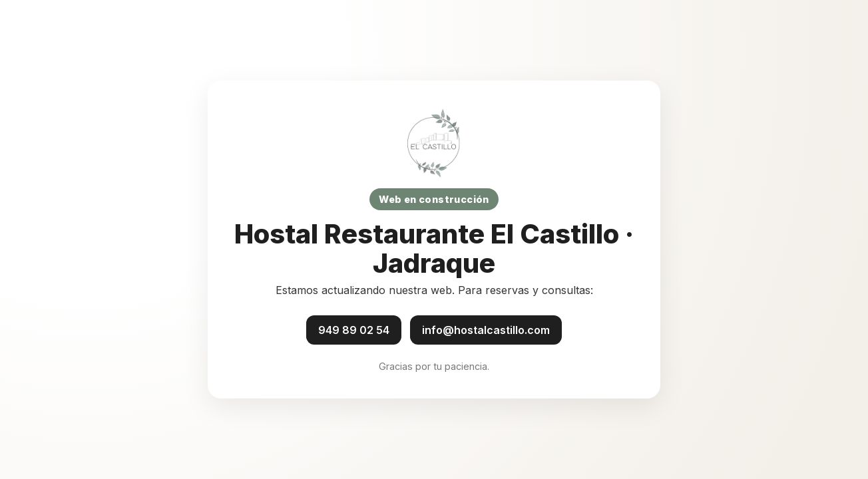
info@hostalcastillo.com (486, 330)
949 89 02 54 (354, 330)
